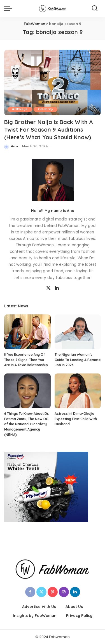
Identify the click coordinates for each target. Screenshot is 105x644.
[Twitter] (48, 288)
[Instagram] (64, 592)
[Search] (95, 8)
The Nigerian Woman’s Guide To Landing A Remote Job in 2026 (78, 360)
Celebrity (46, 109)
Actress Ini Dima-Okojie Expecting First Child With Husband (76, 419)
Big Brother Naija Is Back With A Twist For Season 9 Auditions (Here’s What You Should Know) (49, 130)
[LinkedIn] (57, 288)
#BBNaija (20, 109)
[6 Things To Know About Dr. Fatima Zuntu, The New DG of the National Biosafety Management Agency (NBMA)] (27, 391)
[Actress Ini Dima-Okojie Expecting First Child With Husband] (78, 391)
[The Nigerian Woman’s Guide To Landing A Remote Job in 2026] (78, 332)
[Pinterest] (53, 592)
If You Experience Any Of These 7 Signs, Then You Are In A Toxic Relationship (26, 360)
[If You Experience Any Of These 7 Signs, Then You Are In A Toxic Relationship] (27, 332)
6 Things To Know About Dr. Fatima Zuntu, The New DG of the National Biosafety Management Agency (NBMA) (27, 424)
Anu (14, 146)
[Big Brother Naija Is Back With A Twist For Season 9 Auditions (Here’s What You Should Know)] (53, 83)
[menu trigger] (10, 8)
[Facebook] (30, 592)
